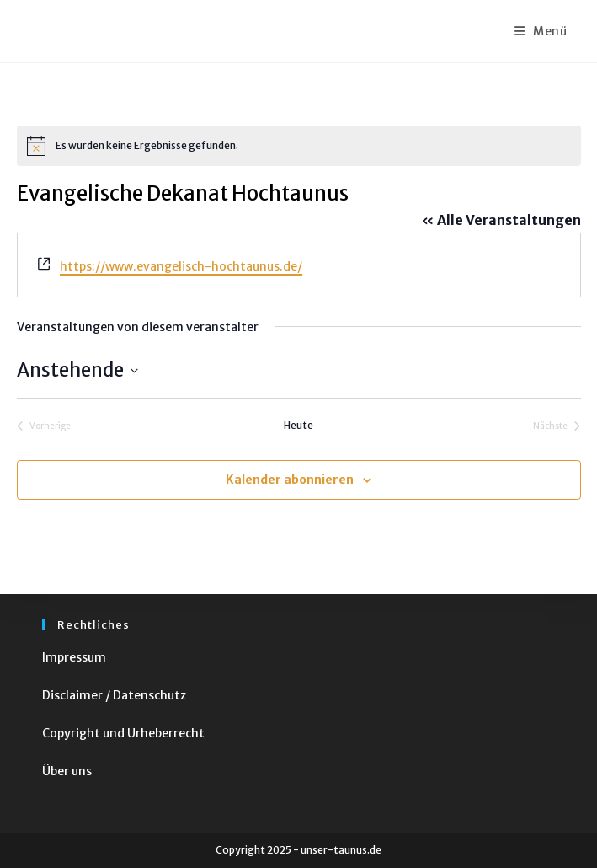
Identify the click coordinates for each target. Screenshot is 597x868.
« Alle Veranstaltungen (501, 220)
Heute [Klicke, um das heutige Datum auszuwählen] (298, 425)
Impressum (74, 657)
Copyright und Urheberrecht (123, 733)
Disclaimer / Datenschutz (114, 695)
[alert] (299, 146)
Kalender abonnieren (290, 480)
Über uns (67, 771)
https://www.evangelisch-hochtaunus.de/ (181, 266)
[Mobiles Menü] (541, 31)
